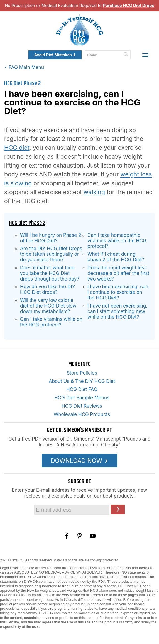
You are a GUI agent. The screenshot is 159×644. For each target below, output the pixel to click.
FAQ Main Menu (25, 67)
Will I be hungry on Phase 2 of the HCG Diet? (51, 238)
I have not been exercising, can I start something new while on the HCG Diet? (117, 311)
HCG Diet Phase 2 (22, 83)
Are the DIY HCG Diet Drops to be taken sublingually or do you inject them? (51, 254)
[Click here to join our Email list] (118, 509)
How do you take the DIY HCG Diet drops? (48, 289)
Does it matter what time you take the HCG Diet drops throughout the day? (50, 273)
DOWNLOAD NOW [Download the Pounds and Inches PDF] (79, 461)
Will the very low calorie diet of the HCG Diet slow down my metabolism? (48, 306)
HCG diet (17, 148)
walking (94, 192)
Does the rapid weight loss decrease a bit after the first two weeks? (118, 273)
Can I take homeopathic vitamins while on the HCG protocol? (117, 241)
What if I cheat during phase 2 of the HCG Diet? (116, 257)
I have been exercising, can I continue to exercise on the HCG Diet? (118, 292)
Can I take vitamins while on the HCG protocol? (51, 322)
